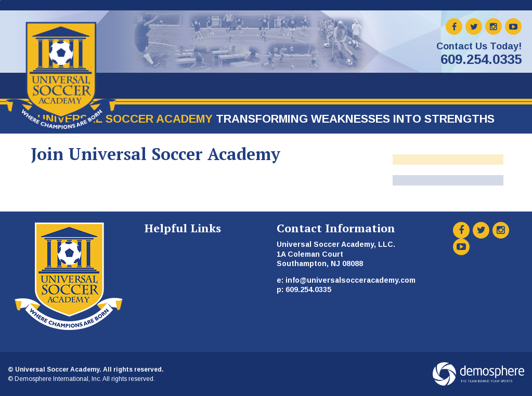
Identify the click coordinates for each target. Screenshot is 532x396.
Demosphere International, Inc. (58, 379)
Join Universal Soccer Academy (155, 154)
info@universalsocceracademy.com (351, 280)
